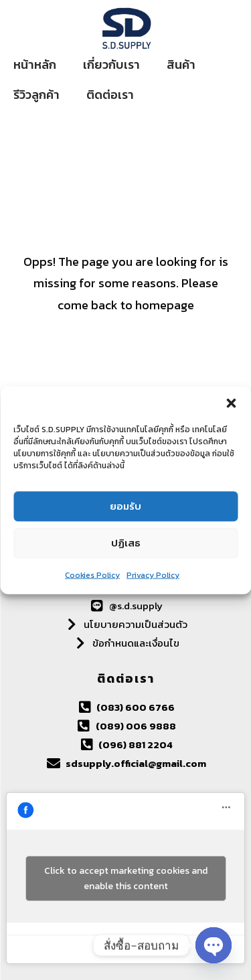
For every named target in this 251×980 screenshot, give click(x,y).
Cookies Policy (92, 575)
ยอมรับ (125, 506)
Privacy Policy (153, 575)
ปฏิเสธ (126, 543)
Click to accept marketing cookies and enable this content (126, 878)
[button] (231, 403)
